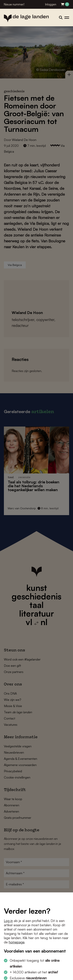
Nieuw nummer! (14, 4)
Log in (8, 921)
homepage (17, 942)
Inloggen (51, 4)
